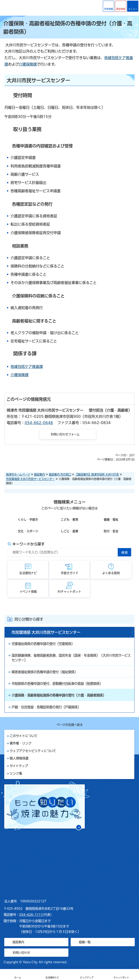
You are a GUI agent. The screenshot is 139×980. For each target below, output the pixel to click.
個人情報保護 (19, 758)
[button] (121, 6)
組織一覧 (85, 942)
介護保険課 (28, 64)
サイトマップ (19, 766)
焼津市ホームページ (18, 474)
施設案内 (39, 474)
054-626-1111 (31, 915)
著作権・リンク (21, 743)
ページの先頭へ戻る (70, 725)
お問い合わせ (21, 953)
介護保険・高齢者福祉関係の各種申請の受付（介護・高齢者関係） (59, 695)
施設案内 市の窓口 (60, 474)
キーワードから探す (28, 544)
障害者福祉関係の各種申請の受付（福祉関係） (45, 672)
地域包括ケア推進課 (27, 367)
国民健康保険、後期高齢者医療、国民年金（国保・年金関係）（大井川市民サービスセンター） (71, 658)
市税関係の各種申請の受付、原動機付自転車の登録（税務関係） (57, 684)
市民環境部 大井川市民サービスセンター (30, 479)
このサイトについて (24, 736)
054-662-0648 (39, 423)
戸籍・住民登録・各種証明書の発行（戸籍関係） (46, 707)
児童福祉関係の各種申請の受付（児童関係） (43, 644)
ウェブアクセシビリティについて (33, 751)
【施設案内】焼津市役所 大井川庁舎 (97, 474)
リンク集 (16, 773)
